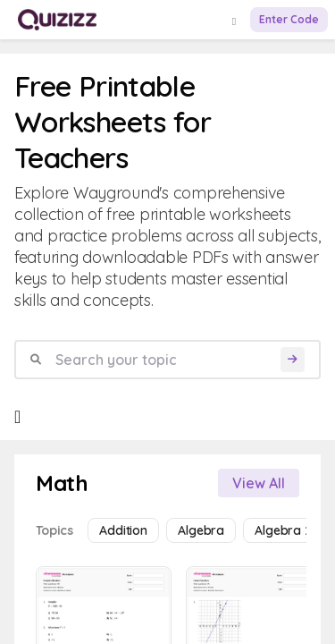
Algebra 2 (283, 530)
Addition (123, 530)
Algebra (201, 530)
